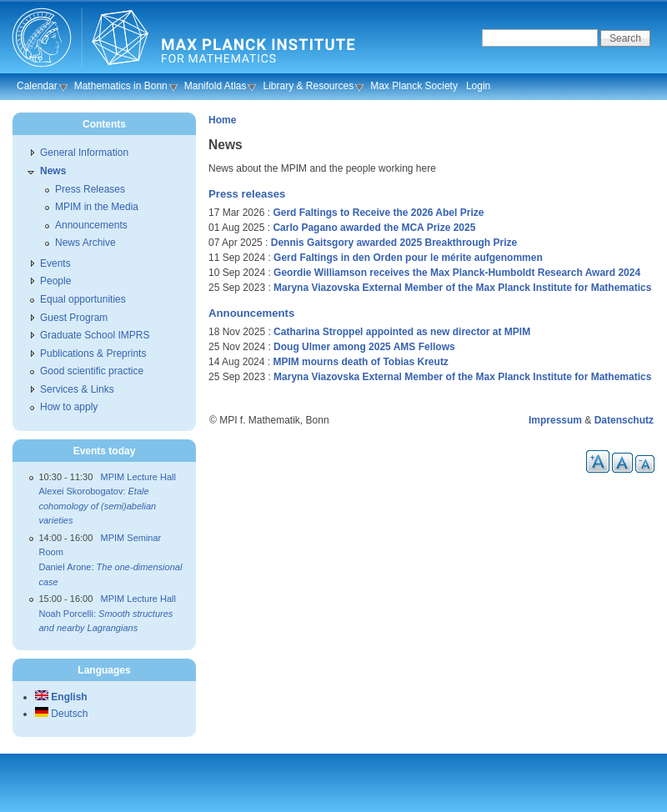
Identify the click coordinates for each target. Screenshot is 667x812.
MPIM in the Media (97, 207)
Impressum (555, 420)
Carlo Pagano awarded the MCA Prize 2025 (374, 228)
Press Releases (90, 189)
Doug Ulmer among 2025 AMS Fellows (364, 347)
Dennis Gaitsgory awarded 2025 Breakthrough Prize (394, 243)
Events (55, 263)
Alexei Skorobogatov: (98, 506)
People (55, 281)
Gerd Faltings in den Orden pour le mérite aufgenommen (408, 258)
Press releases (247, 194)
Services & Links (77, 389)
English (61, 697)
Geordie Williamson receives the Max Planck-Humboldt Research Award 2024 (457, 273)
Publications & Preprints (93, 353)
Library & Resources (308, 86)
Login (478, 86)
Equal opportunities (83, 299)
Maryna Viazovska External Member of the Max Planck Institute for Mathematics (462, 288)
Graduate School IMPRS (95, 335)
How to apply (69, 407)
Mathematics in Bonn (121, 86)
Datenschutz (624, 420)
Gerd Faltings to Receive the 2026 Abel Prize (378, 213)
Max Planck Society (414, 86)
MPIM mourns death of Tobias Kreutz (360, 362)
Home (222, 120)
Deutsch (61, 714)
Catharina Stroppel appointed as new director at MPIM (402, 332)
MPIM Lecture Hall (138, 477)
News (53, 171)
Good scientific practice (92, 371)
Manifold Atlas (216, 86)
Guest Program (74, 318)
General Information (84, 153)
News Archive (85, 243)
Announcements (251, 313)
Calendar (37, 86)
